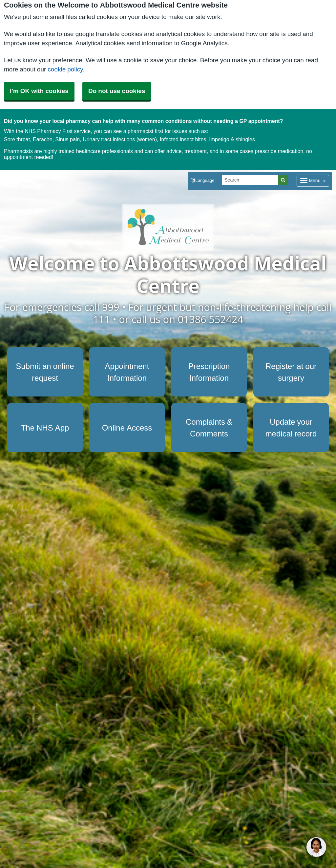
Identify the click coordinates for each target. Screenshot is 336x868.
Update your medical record (291, 428)
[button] (203, 181)
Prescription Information (209, 372)
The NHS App (45, 428)
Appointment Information (127, 372)
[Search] (250, 180)
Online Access (127, 428)
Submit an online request (45, 372)
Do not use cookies (117, 91)
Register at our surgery (291, 372)
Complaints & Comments (209, 428)
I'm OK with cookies (39, 91)
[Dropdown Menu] (313, 181)
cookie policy (65, 69)
